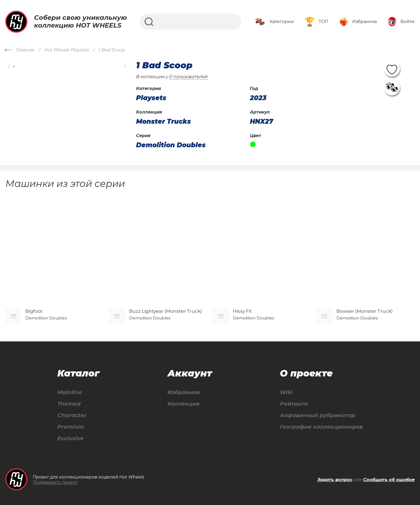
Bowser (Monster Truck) (365, 311)
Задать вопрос (335, 480)
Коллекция (183, 404)
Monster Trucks (164, 122)
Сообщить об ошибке (389, 480)
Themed (69, 404)
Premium (71, 427)
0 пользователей (188, 77)
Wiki (286, 392)
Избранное (184, 392)
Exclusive (71, 438)
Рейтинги (294, 404)
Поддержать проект (55, 482)
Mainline (70, 392)
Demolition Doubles (171, 145)
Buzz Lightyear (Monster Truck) (166, 311)
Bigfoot (34, 311)
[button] (9, 67)
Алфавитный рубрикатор (318, 415)
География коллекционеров (321, 427)
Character (72, 415)
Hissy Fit (242, 311)
